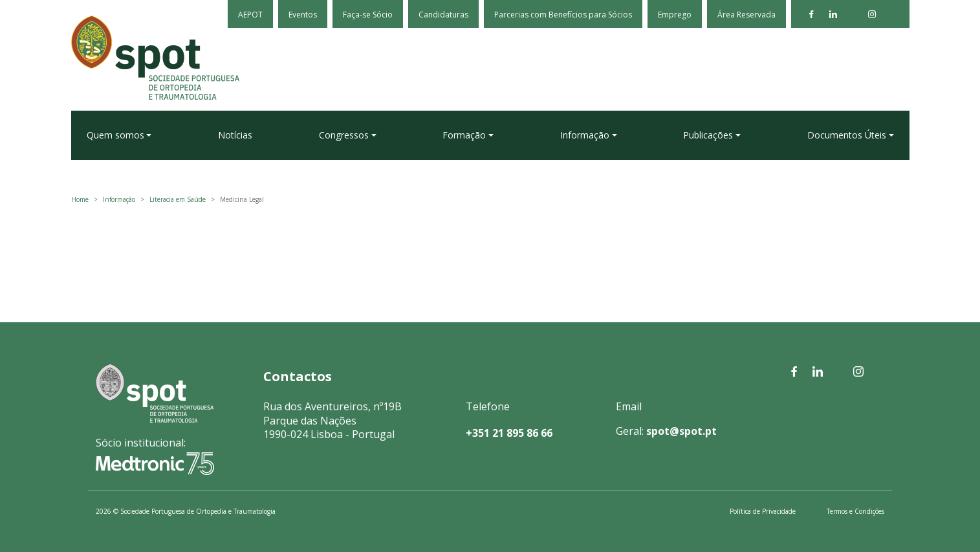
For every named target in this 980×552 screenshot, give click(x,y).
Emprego (675, 15)
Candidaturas (443, 15)
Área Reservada (746, 15)
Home (80, 199)
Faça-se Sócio (368, 15)
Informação (119, 199)
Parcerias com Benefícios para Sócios (563, 15)
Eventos (303, 15)
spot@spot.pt (681, 431)
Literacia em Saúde (178, 199)
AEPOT (250, 15)
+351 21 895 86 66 (509, 433)
